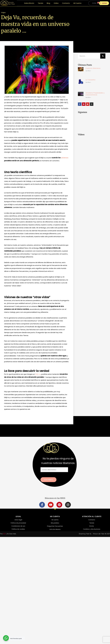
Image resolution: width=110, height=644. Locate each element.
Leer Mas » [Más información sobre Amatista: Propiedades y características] (88, 97)
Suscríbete (48, 480)
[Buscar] (103, 56)
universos (65, 158)
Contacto (66, 3)
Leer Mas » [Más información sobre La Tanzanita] (88, 82)
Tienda (40, 3)
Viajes (3, 13)
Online (56, 3)
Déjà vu (38, 374)
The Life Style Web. (8, 534)
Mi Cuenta (77, 3)
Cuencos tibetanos (93, 68)
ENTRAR (103, 3)
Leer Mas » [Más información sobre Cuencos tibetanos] (88, 71)
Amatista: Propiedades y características (95, 94)
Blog (48, 3)
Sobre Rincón (29, 3)
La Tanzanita (90, 80)
